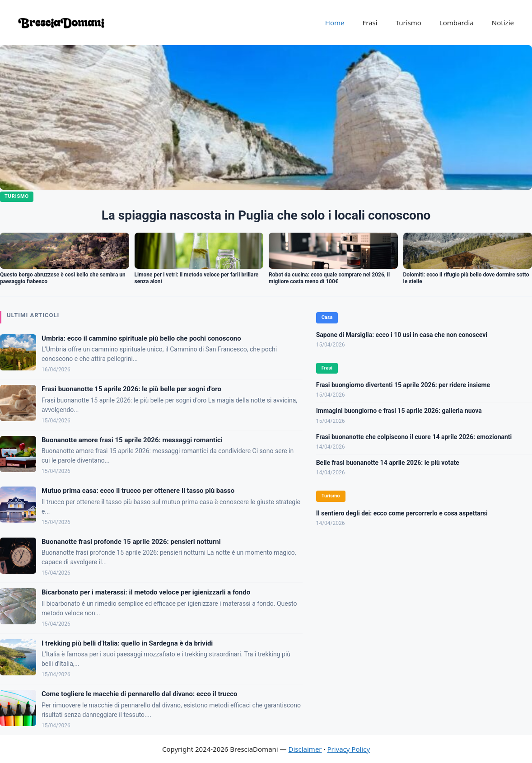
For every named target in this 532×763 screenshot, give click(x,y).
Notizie (503, 23)
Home (335, 23)
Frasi (370, 23)
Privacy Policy (348, 749)
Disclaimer (305, 749)
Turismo (408, 23)
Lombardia (457, 23)
